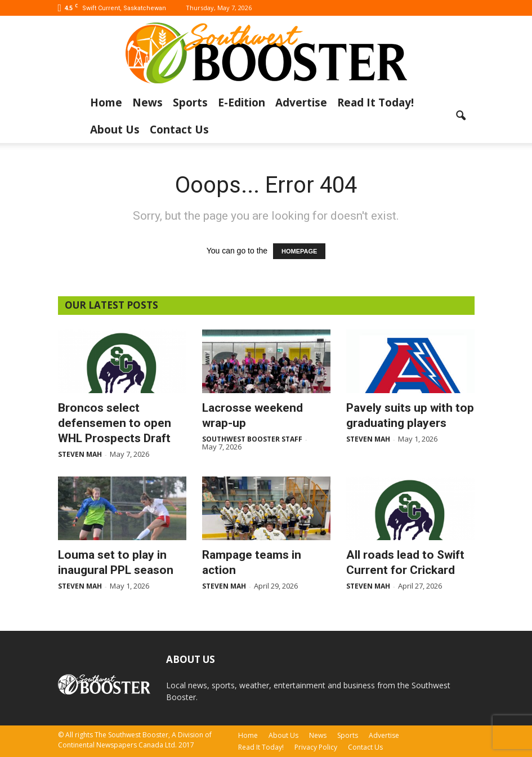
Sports (190, 103)
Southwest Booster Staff (252, 439)
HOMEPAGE (299, 251)
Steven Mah (80, 454)
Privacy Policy (316, 747)
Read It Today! (375, 103)
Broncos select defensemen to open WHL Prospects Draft (115, 423)
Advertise (301, 103)
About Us (115, 130)
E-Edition (242, 103)
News (147, 103)
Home (106, 103)
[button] (461, 116)
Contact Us (179, 130)
